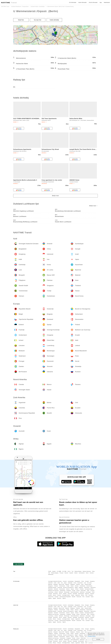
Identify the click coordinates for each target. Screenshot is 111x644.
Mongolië (56, 584)
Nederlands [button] (107, 2)
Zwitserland (87, 587)
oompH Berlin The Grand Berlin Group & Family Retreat (89, 149)
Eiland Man (83, 591)
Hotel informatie (82, 2)
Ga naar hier (38, 20)
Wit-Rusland (81, 594)
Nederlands (51, 574)
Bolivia (83, 595)
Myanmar (50, 584)
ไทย (73, 571)
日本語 (50, 571)
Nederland (82, 592)
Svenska (92, 573)
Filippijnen (73, 584)
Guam (92, 597)
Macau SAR (61, 584)
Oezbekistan (82, 586)
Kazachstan (80, 583)
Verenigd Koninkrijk (89, 589)
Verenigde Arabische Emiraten (55, 581)
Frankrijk (82, 589)
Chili (86, 595)
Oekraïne (87, 594)
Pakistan (78, 584)
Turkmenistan (62, 586)
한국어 (69, 571)
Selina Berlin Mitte (76, 119)
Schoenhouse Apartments (22, 149)
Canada (50, 595)
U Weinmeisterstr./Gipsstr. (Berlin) (36, 11)
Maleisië (67, 584)
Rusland (92, 594)
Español (71, 573)
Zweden (65, 594)
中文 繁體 (59, 571)
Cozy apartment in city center (52, 180)
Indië (59, 583)
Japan (65, 583)
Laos (85, 583)
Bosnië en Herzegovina (68, 587)
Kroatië (74, 591)
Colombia (91, 595)
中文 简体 (64, 571)
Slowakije (75, 594)
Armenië (65, 581)
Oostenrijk (60, 587)
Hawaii (73, 595)
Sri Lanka (89, 583)
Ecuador (57, 597)
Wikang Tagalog (55, 573)
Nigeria (64, 598)
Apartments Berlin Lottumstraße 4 (25, 180)
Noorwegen (88, 592)
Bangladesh (77, 581)
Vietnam (77, 586)
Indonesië (50, 583)
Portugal (50, 594)
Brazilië (74, 597)
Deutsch (66, 573)
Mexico (54, 595)
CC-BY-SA (95, 44)
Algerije (50, 598)
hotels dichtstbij (54, 20)
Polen (93, 592)
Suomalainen (82, 573)
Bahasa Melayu (78, 571)
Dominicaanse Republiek (65, 597)
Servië (60, 594)
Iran (62, 583)
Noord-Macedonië (75, 592)
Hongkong (92, 581)
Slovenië (70, 594)
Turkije (68, 586)
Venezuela (79, 597)
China (83, 581)
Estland (68, 589)
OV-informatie (73, 2)
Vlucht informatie (93, 2)
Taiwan (72, 586)
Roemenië (55, 594)
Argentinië (78, 595)
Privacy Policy (92, 636)
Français (61, 573)
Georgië (87, 581)
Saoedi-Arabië (88, 584)
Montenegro (67, 592)
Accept (98, 639)
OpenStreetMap (84, 44)
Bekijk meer (55, 196)
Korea (75, 583)
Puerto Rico (51, 597)
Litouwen (92, 591)
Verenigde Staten (66, 595)
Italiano (76, 573)
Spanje (72, 589)
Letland (56, 592)
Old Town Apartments (49, 119)
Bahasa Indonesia (87, 571)
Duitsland (56, 589)
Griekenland (63, 591)
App (101, 2)
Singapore (50, 586)
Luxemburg (51, 592)
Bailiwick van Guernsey (53, 591)
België (76, 587)
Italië (88, 591)
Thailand (56, 586)
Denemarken (62, 589)
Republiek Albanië (52, 587)
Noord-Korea (89, 586)
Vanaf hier (21, 20)
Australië (88, 597)
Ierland (78, 591)
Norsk (87, 573)
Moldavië (61, 592)
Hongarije (69, 591)
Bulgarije (81, 587)
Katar (82, 584)
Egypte (54, 598)
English (54, 571)
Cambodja (70, 583)
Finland (77, 589)
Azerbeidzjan (71, 581)
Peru (83, 597)
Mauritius (59, 598)
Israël (55, 583)
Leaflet (78, 44)
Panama (59, 595)
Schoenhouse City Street (50, 149)
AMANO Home (74, 180)
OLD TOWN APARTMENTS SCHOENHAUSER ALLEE (31, 119)
